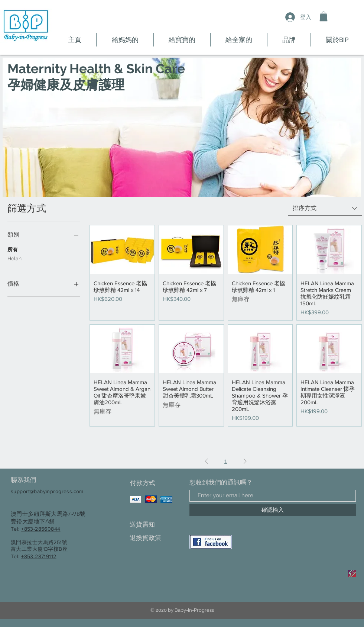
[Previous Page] (207, 461)
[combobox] (325, 208)
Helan (14, 258)
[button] (324, 16)
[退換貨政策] (156, 538)
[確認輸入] (273, 510)
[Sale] (352, 573)
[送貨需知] (156, 525)
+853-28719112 (39, 556)
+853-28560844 (41, 529)
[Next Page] (245, 461)
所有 (13, 249)
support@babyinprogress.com (47, 491)
